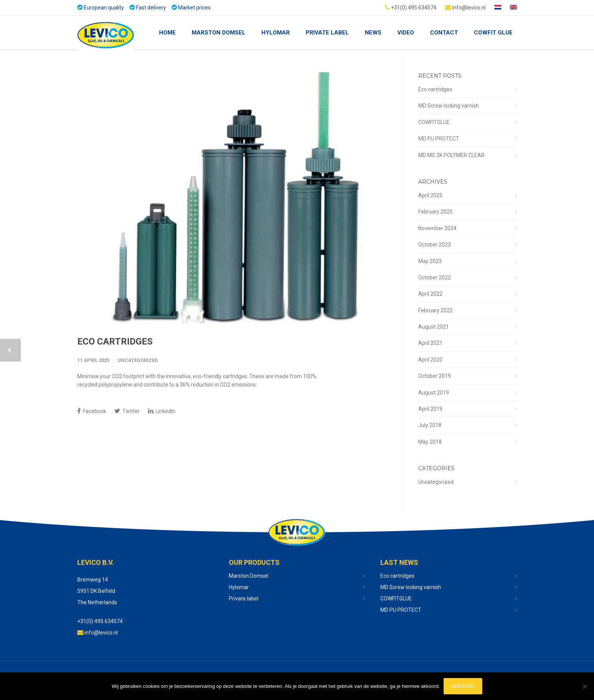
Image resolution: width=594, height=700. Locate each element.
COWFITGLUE (434, 122)
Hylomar (276, 33)
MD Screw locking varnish (449, 106)
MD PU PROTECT (439, 139)
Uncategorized (138, 360)
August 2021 (434, 327)
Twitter (127, 411)
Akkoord (463, 686)
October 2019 (435, 376)
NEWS (373, 33)
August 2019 (434, 393)
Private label (244, 599)
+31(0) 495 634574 (411, 7)
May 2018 (430, 442)
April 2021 (430, 343)
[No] (585, 686)
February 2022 (435, 310)
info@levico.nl (465, 7)
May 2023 (430, 261)
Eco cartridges (115, 341)
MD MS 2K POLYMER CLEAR (451, 155)
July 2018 (430, 425)
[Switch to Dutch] (498, 8)
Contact (444, 33)
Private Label (327, 33)
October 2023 (435, 245)
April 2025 (430, 195)
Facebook (92, 411)
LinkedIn (162, 411)
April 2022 (430, 294)
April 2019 (430, 409)
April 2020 (430, 360)
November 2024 (437, 228)
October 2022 (435, 278)
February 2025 (435, 212)
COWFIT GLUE (493, 33)
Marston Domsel (219, 33)
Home (167, 33)
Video (406, 33)
